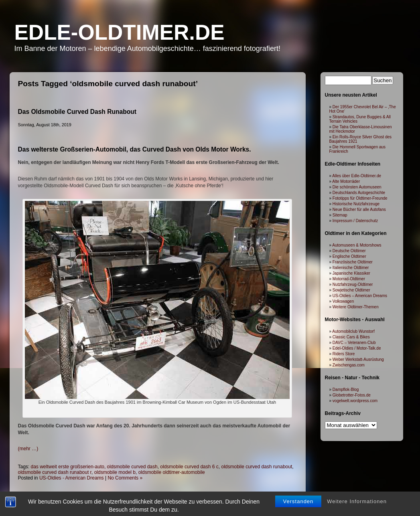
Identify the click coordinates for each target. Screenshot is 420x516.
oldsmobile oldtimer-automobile (172, 472)
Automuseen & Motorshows (357, 245)
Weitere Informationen (357, 507)
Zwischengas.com (349, 365)
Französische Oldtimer (353, 262)
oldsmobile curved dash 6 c (189, 467)
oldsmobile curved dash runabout (257, 467)
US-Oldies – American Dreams (360, 296)
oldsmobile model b (115, 472)
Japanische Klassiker (351, 273)
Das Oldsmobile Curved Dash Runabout (77, 112)
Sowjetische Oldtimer (351, 290)
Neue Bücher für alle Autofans (359, 209)
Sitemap (340, 215)
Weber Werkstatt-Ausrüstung (358, 359)
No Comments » (125, 478)
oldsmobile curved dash (132, 467)
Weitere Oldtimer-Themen (356, 307)
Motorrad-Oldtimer (349, 279)
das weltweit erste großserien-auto (68, 467)
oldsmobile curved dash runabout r (55, 472)
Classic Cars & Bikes (351, 337)
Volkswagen (343, 301)
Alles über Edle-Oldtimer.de (357, 176)
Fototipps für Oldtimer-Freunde (360, 198)
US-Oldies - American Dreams (72, 478)
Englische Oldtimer (349, 256)
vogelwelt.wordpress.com (355, 401)
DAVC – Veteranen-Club (354, 343)
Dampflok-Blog (346, 390)
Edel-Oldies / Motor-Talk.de (357, 348)
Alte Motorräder (346, 181)
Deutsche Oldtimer (349, 251)
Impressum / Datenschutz (355, 221)
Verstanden (298, 507)
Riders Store (344, 354)
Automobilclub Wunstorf (353, 331)
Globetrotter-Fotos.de (352, 395)
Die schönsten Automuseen (357, 187)
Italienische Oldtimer (351, 268)
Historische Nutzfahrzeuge (356, 204)
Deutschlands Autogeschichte (359, 193)
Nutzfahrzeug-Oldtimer (353, 284)
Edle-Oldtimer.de (120, 32)
